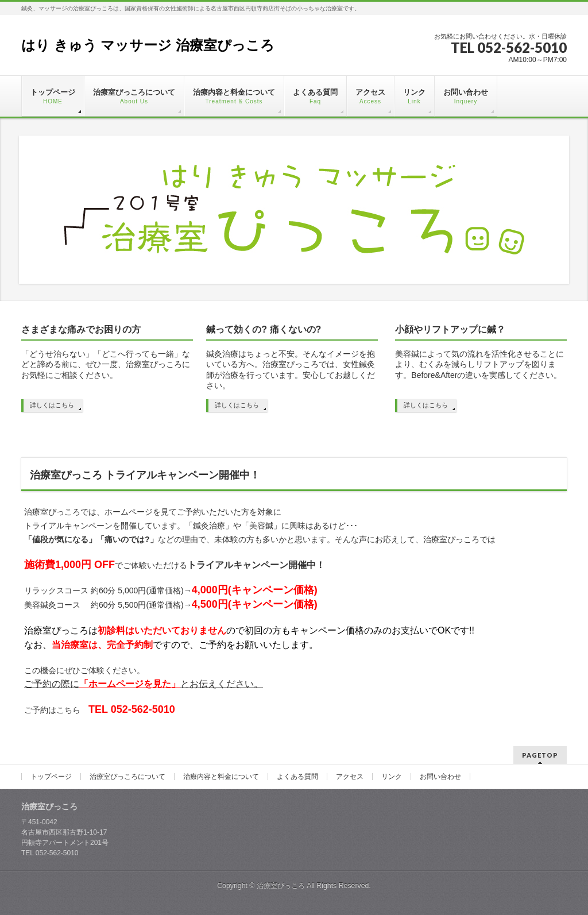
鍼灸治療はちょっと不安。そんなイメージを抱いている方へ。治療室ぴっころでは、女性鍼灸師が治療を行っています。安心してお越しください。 (291, 370)
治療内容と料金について (221, 777)
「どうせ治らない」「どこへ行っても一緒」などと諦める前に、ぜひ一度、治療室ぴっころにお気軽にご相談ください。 (106, 364)
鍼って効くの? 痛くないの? (264, 329)
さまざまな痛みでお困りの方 (81, 329)
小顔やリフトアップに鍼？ (450, 329)
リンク (392, 777)
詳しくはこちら (52, 405)
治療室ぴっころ (281, 886)
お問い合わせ (440, 777)
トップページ (51, 777)
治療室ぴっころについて (127, 777)
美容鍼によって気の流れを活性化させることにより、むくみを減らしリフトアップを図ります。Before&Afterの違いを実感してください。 (479, 364)
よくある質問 (297, 777)
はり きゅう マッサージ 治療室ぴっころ (148, 45)
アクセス (350, 777)
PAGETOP (540, 755)
